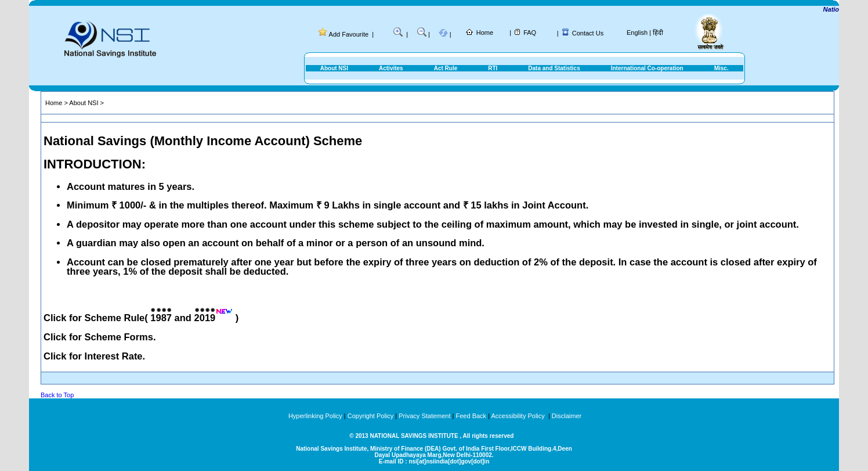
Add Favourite (349, 34)
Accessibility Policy (518, 416)
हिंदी (658, 33)
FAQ (530, 33)
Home (485, 33)
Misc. (721, 68)
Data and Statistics (554, 68)
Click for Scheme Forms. (100, 337)
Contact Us (588, 33)
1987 (161, 318)
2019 (205, 318)
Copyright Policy (370, 416)
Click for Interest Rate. (94, 356)
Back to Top (57, 395)
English (637, 33)
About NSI (334, 68)
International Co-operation (647, 68)
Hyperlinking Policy (315, 416)
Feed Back (471, 416)
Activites (391, 68)
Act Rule (446, 68)
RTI (493, 68)
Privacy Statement (424, 416)
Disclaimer (567, 416)
